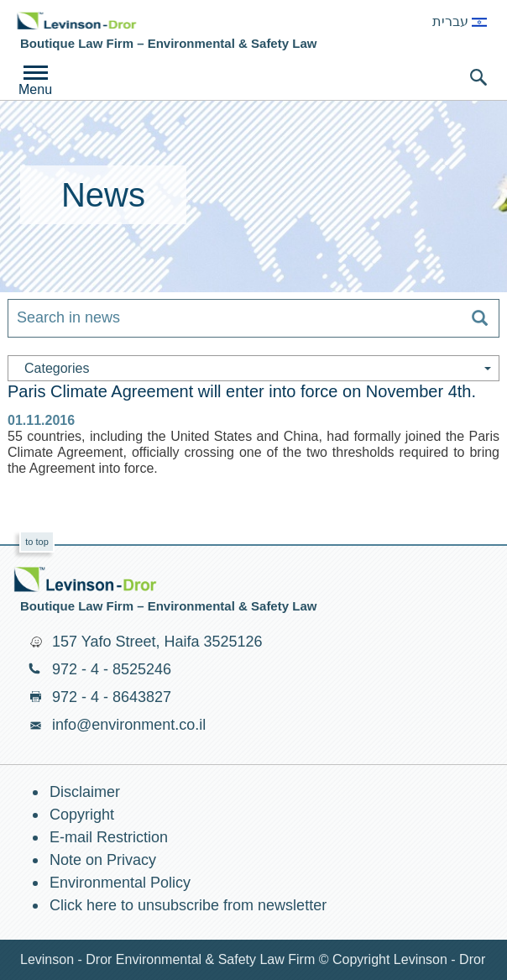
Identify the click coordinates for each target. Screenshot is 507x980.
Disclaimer (85, 792)
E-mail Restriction (109, 837)
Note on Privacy (103, 860)
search (478, 77)
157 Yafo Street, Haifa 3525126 (157, 642)
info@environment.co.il (129, 725)
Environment (77, 21)
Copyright (82, 815)
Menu (35, 89)
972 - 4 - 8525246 (112, 669)
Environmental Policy (120, 883)
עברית (460, 21)
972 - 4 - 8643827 (112, 697)
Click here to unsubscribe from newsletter (188, 905)
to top (37, 542)
